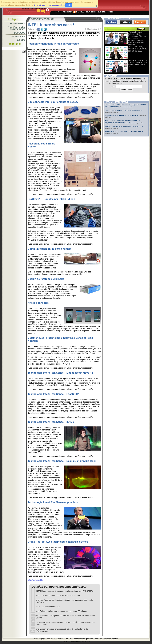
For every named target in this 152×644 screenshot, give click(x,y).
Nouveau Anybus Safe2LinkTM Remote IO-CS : (124, 132)
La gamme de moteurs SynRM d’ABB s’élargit (124, 110)
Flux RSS (79, 12)
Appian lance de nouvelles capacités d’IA (122, 116)
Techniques (18, 36)
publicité (101, 12)
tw (42, 29)
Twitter (126, 22)
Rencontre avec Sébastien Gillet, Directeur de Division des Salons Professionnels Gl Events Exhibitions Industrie (137, 38)
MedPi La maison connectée (48, 607)
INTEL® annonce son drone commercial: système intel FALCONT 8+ (65, 591)
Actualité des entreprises (17, 28)
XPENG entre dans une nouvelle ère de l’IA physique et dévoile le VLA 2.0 (123, 122)
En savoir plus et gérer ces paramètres (49, 5)
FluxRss (140, 22)
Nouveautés (18, 23)
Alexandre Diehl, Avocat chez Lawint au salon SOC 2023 (138, 49)
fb (39, 29)
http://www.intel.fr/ (35, 580)
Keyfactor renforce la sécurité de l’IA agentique (124, 126)
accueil (58, 12)
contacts (110, 12)
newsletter (67, 12)
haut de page (40, 639)
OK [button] (69, 5)
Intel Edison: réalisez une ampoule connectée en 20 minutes (62, 611)
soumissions (91, 12)
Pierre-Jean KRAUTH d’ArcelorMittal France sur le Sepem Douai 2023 (137, 63)
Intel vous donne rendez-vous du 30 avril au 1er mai (58, 596)
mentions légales (111, 639)
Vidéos (21, 40)
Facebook (111, 22)
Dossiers (20, 33)
